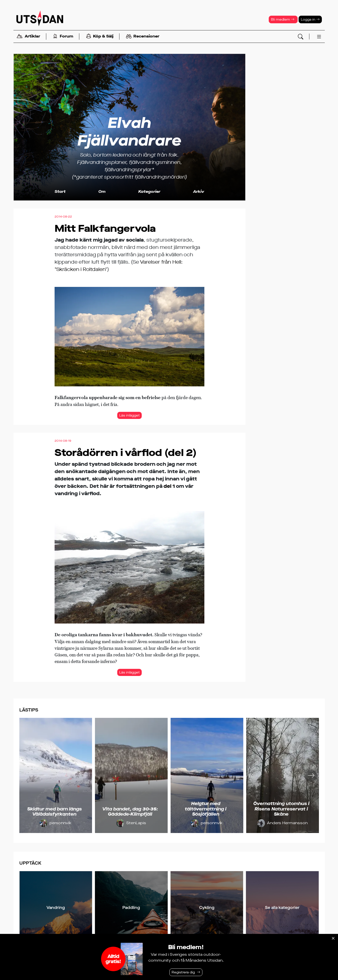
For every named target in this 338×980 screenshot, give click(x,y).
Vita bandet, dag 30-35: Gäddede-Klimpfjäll (130, 812)
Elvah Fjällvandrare (129, 132)
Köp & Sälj (100, 37)
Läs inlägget (129, 415)
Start (60, 191)
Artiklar (28, 37)
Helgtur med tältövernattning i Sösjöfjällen (206, 809)
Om (102, 191)
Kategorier (149, 191)
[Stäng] (333, 938)
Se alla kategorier (282, 908)
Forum (63, 37)
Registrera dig (183, 972)
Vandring (56, 908)
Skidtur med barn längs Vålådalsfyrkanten (54, 812)
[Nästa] (311, 775)
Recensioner (143, 37)
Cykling (207, 908)
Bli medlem (283, 19)
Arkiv (199, 191)
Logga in (310, 19)
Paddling (131, 908)
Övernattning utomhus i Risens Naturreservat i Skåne (281, 809)
